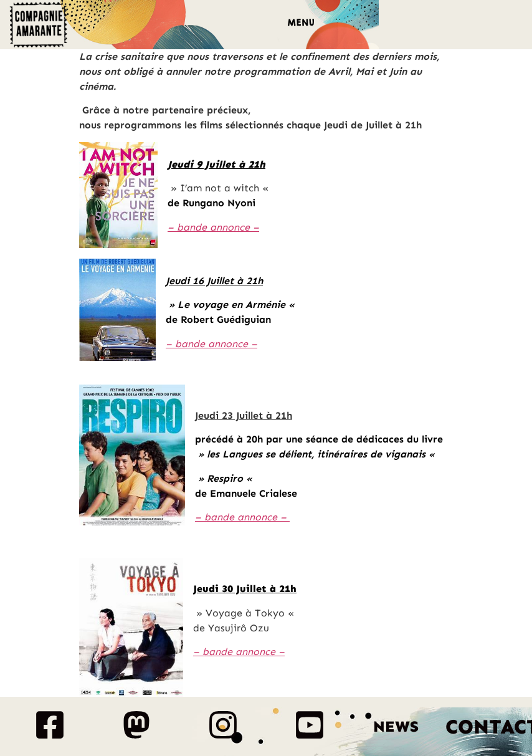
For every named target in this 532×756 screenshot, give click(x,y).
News (396, 727)
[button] (301, 25)
